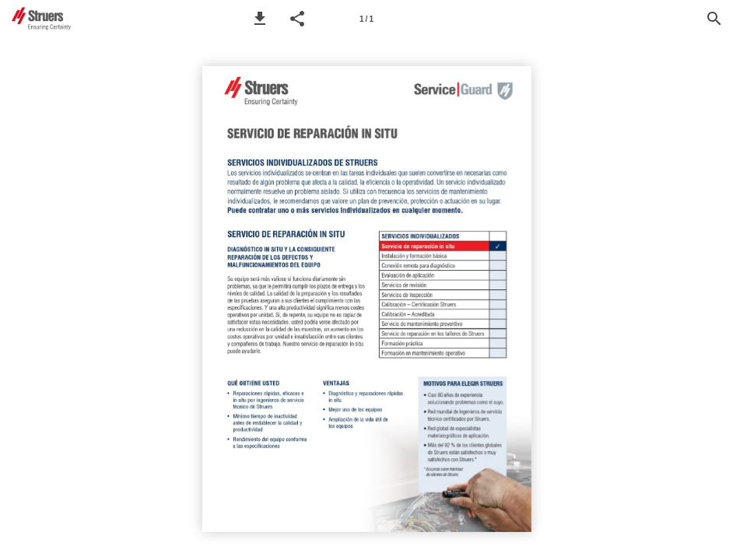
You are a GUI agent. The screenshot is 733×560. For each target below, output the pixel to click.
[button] (260, 19)
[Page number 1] (366, 19)
